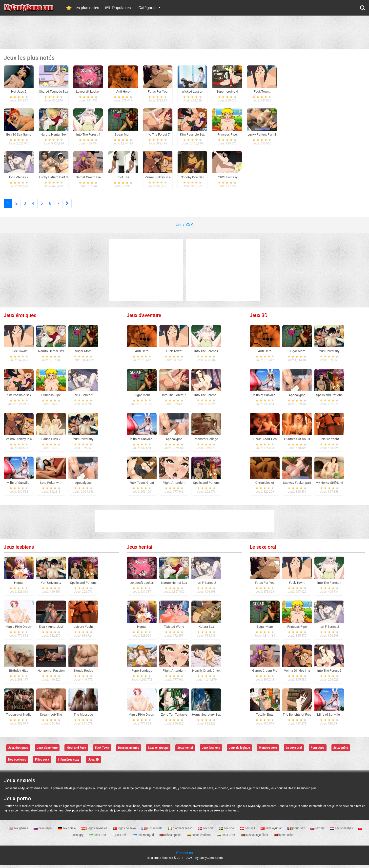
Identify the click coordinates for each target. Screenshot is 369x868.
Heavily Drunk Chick (206, 674)
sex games (19, 831)
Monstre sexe (268, 751)
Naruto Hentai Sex (51, 354)
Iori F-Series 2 (83, 398)
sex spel (227, 831)
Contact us (184, 856)
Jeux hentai (139, 550)
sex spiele (67, 831)
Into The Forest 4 (206, 354)
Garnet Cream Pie (265, 674)
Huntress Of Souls (297, 442)
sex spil (248, 831)
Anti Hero (142, 354)
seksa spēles (171, 838)
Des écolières (17, 763)
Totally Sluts (265, 717)
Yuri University (83, 442)
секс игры (43, 831)
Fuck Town (102, 751)
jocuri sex (297, 831)
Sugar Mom (83, 354)
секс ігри (98, 838)
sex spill (206, 831)
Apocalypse (83, 486)
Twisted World (174, 630)
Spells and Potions (206, 486)
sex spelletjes (342, 831)
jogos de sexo (125, 831)
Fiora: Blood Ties (265, 442)
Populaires (121, 8)
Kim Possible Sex (19, 398)
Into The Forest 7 (174, 398)
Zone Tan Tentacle (174, 717)
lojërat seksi (284, 838)
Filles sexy (42, 763)
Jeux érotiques (20, 318)
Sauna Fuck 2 (51, 442)
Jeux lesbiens (19, 550)
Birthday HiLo (19, 674)
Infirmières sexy (69, 763)
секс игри (226, 838)
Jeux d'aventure (144, 318)
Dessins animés (129, 751)
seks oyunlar (272, 831)
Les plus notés (86, 8)
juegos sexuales (95, 831)
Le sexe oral (263, 550)
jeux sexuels (152, 831)
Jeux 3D (259, 318)
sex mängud (144, 838)
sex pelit (120, 838)
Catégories (148, 8)
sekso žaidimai (200, 838)
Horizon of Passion (51, 674)
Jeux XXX (184, 228)
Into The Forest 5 (206, 398)
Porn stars (318, 751)
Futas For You (265, 586)
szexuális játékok (255, 838)
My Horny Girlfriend (329, 486)
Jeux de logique (239, 751)
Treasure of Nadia (19, 717)
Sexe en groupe (158, 751)
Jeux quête (341, 751)
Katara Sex (206, 630)
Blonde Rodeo (83, 674)
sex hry (318, 831)
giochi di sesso (181, 831)
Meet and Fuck (76, 751)
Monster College (206, 442)
